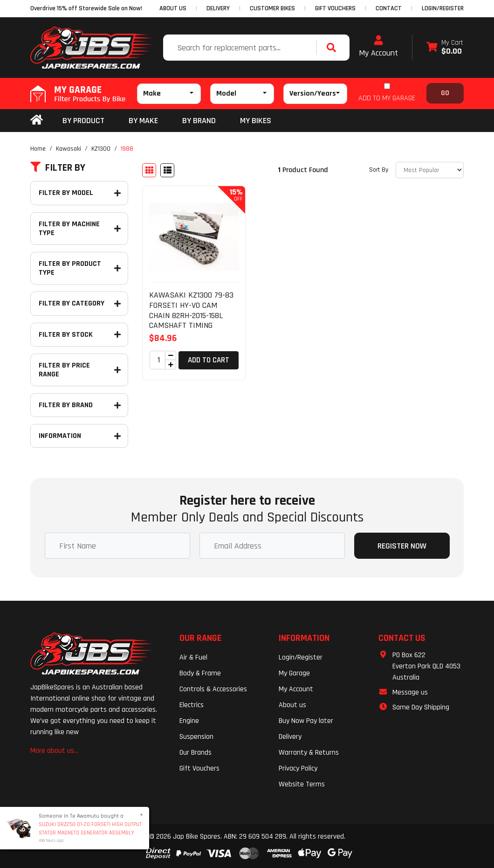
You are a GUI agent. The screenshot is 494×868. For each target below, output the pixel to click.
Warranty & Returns (309, 753)
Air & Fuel (193, 657)
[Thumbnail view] (149, 170)
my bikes (256, 121)
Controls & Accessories (213, 689)
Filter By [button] (58, 168)
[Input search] (241, 48)
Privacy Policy (298, 768)
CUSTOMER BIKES (272, 8)
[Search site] (334, 48)
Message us (410, 692)
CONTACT (389, 8)
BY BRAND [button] (199, 121)
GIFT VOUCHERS (335, 8)
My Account (378, 47)
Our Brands (196, 753)
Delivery (290, 737)
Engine (189, 721)
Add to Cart (209, 360)
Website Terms (302, 784)
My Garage (294, 673)
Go (445, 93)
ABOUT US (173, 8)
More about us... (54, 751)
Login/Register (443, 8)
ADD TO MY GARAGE (387, 98)
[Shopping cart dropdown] (445, 48)
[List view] (167, 170)
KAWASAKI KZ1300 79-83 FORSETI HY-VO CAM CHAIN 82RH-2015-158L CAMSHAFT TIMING (191, 310)
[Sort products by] (430, 170)
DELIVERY (218, 8)
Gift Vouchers (199, 768)
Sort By (379, 170)
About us (292, 705)
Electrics (192, 705)
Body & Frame (200, 673)
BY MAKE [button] (143, 121)
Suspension (196, 737)
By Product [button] (83, 121)
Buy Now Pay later (306, 721)
